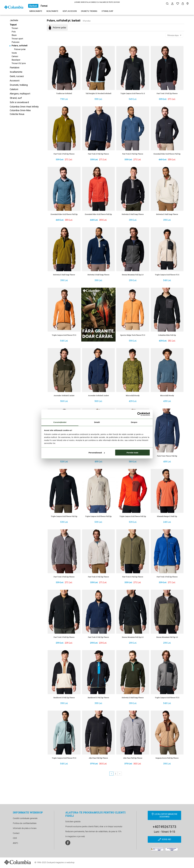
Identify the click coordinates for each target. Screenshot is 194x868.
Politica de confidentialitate (25, 823)
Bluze (14, 35)
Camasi (15, 56)
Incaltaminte (52, 11)
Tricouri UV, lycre (19, 63)
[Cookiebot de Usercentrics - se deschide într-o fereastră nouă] (139, 414)
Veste (14, 53)
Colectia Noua (17, 114)
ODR (15, 838)
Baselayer (16, 60)
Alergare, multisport (20, 94)
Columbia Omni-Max (20, 110)
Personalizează (97, 453)
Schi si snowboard (19, 102)
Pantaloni (15, 68)
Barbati (33, 6)
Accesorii (15, 81)
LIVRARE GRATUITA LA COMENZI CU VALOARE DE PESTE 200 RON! (97, 2)
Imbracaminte (36, 11)
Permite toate (132, 453)
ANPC (15, 843)
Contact (16, 833)
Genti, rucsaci (17, 76)
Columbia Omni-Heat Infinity (24, 107)
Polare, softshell (19, 46)
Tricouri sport (17, 39)
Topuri (13, 25)
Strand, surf (107, 11)
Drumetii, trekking (89, 11)
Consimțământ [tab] (60, 422)
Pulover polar (20, 49)
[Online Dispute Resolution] (172, 849)
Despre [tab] (134, 422)
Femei (44, 6)
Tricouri (15, 28)
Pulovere (16, 42)
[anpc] (157, 849)
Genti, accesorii (70, 11)
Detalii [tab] (97, 422)
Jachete (14, 20)
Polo (14, 32)
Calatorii (14, 89)
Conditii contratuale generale (25, 818)
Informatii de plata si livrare (25, 828)
